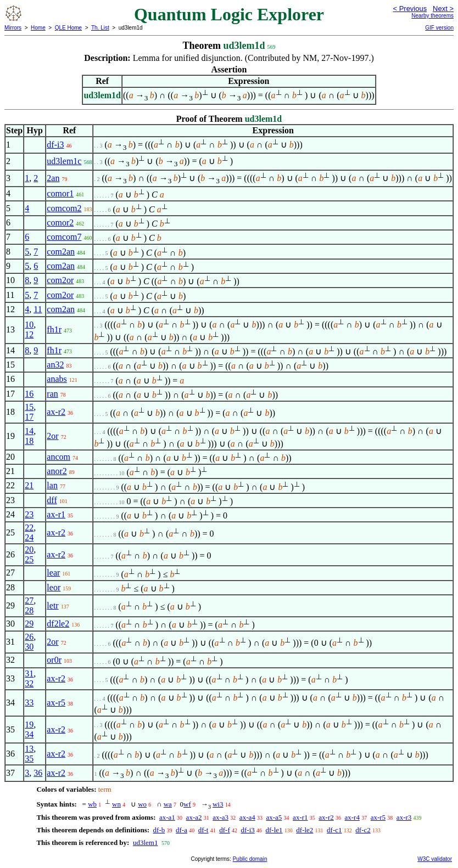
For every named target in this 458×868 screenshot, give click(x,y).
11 (38, 309)
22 (29, 528)
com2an (61, 252)
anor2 (57, 471)
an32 (55, 365)
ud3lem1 (146, 842)
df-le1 (274, 830)
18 (29, 441)
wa (168, 804)
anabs (57, 379)
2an (53, 178)
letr (52, 605)
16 (29, 394)
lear (53, 573)
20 (29, 549)
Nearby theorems (432, 16)
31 (29, 673)
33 (29, 703)
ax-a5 (274, 817)
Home (38, 28)
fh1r (54, 329)
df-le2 (305, 830)
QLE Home (68, 28)
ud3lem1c (64, 161)
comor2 (60, 222)
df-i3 (55, 145)
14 (29, 431)
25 (29, 559)
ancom (58, 457)
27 (29, 601)
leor (54, 587)
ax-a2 (194, 817)
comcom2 (64, 208)
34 (29, 734)
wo (142, 804)
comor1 (60, 193)
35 (29, 759)
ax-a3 (220, 817)
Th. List (100, 28)
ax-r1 (56, 514)
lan (52, 485)
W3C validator (435, 859)
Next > (443, 9)
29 (29, 624)
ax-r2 (56, 412)
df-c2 (363, 830)
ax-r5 (56, 703)
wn (116, 804)
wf (187, 804)
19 (29, 725)
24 (29, 537)
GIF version (439, 28)
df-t (203, 830)
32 (29, 683)
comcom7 (64, 237)
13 (29, 749)
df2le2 (58, 624)
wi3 (218, 804)
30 (29, 647)
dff (52, 500)
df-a (181, 830)
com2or (60, 280)
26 (29, 637)
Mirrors (13, 28)
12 (29, 334)
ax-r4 (352, 817)
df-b (159, 830)
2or (52, 436)
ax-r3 (404, 817)
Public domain (250, 859)
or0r (54, 660)
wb (92, 804)
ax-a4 (247, 817)
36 (38, 773)
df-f (225, 830)
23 (29, 514)
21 (29, 485)
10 (29, 325)
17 (29, 417)
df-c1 (334, 830)
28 (29, 610)
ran (52, 394)
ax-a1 (167, 817)
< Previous (410, 9)
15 (29, 407)
